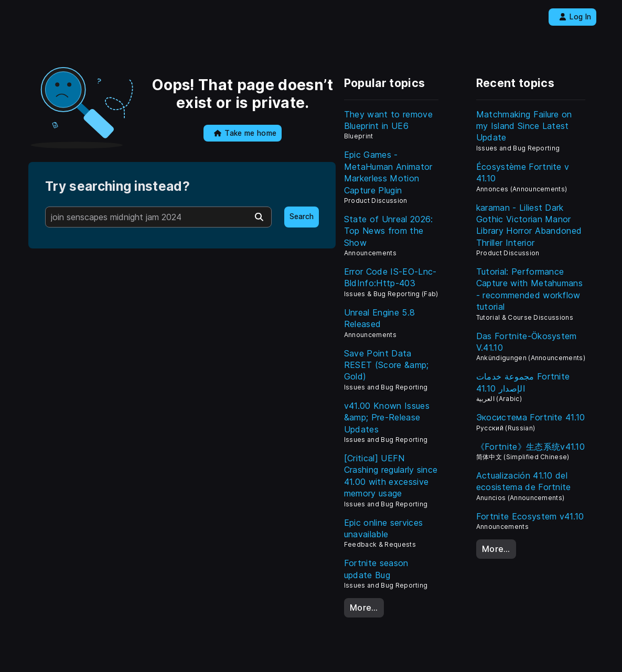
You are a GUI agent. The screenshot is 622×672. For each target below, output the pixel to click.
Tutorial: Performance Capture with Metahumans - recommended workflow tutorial (529, 289)
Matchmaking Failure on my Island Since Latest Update (524, 126)
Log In (575, 17)
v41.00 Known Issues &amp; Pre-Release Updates (387, 418)
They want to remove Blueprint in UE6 (388, 120)
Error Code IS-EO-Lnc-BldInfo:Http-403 (390, 277)
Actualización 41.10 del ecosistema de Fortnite (524, 481)
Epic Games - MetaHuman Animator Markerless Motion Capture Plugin (388, 172)
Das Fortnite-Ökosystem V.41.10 (527, 342)
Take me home (245, 133)
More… (364, 608)
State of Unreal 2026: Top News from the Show (389, 231)
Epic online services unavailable (383, 528)
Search (302, 216)
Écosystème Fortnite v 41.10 (523, 172)
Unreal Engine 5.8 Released (379, 318)
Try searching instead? (117, 186)
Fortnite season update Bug (376, 569)
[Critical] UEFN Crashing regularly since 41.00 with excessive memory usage (391, 476)
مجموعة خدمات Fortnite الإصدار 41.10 (523, 382)
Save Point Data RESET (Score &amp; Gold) (387, 365)
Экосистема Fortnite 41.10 (531, 417)
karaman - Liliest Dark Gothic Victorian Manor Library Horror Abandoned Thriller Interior (529, 225)
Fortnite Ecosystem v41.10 (530, 516)
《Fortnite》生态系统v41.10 (530, 447)
